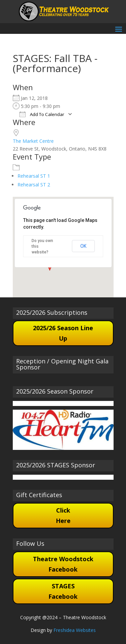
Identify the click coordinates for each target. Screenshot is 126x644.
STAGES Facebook (63, 591)
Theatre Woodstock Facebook (63, 564)
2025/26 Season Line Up (63, 333)
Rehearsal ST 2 (34, 185)
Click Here (63, 515)
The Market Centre (33, 141)
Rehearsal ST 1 (34, 176)
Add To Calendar (42, 114)
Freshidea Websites (75, 630)
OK (83, 246)
